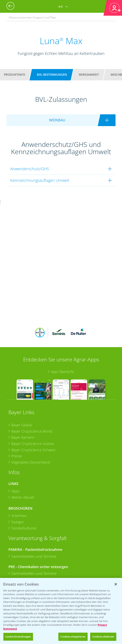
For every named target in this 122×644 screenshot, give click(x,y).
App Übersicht (63, 316)
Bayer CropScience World (32, 376)
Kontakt (20, 561)
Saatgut (17, 467)
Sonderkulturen (24, 473)
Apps (15, 436)
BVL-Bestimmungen (52, 75)
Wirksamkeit (89, 75)
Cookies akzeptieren (73, 637)
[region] (61, 611)
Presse (17, 401)
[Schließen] (116, 584)
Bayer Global (22, 370)
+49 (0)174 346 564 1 (39, 551)
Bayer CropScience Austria (33, 388)
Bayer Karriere (23, 382)
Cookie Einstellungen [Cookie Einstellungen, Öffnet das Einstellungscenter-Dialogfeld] (18, 637)
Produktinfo (15, 75)
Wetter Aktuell (23, 442)
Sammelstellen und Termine (34, 501)
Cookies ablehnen (103, 637)
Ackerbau (19, 460)
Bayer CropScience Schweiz (33, 395)
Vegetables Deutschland (31, 407)
